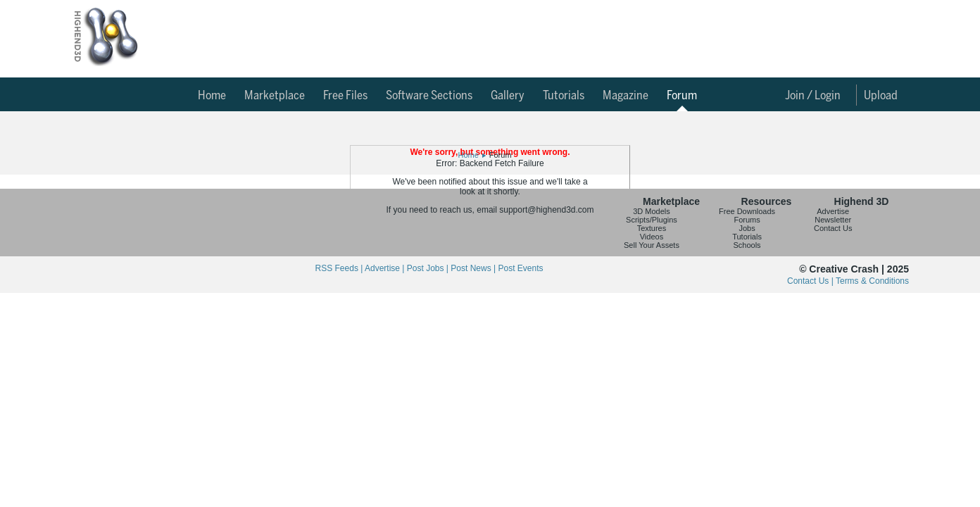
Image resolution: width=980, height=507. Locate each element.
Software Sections (429, 96)
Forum (682, 96)
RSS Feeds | (340, 268)
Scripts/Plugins (652, 220)
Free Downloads (747, 211)
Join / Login (813, 96)
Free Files (345, 96)
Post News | (474, 268)
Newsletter (833, 220)
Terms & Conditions (872, 281)
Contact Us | (811, 281)
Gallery (508, 96)
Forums (747, 220)
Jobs (747, 228)
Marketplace (275, 96)
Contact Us (833, 228)
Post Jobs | (429, 268)
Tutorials (564, 96)
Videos (652, 237)
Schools (747, 245)
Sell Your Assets (652, 245)
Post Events (520, 268)
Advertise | (386, 268)
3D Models (652, 211)
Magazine (626, 96)
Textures (652, 228)
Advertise (833, 211)
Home (212, 96)
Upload (881, 96)
